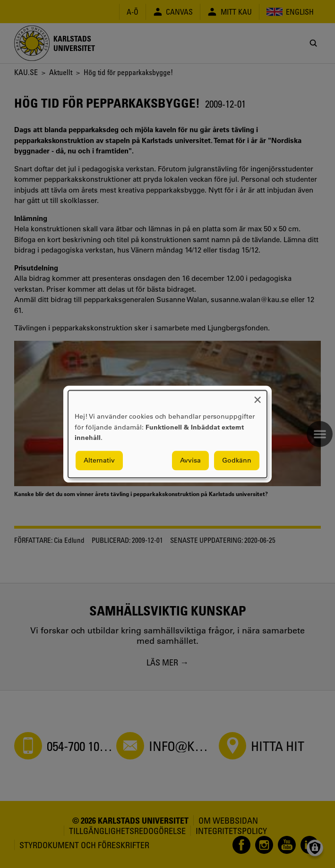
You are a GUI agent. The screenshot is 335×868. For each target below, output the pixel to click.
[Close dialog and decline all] (258, 396)
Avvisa (190, 460)
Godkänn (237, 460)
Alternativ (99, 460)
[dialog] (167, 434)
